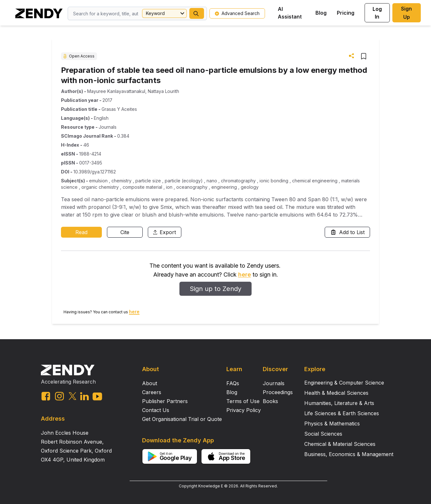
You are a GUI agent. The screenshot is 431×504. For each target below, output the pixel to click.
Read (81, 232)
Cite (125, 232)
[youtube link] (97, 397)
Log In (377, 13)
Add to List (347, 232)
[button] (197, 13)
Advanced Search (237, 13)
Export (165, 232)
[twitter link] (72, 396)
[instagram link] (59, 396)
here (245, 275)
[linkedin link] (84, 396)
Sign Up (406, 13)
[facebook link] (46, 396)
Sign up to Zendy (215, 289)
